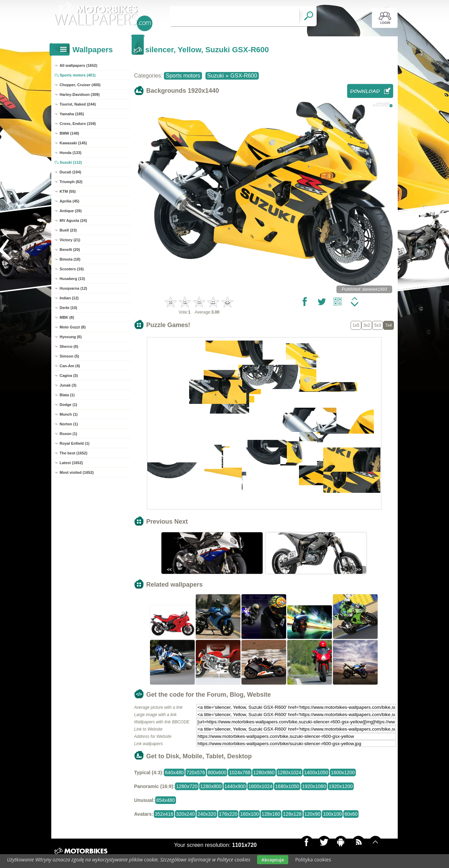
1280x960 (264, 772)
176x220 (228, 814)
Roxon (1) (68, 434)
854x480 (166, 800)
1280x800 (211, 786)
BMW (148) (69, 133)
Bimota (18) (70, 259)
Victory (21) (70, 240)
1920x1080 (314, 786)
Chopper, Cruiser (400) (80, 85)
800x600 (217, 772)
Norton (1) (69, 424)
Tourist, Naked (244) (78, 104)
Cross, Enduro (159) (78, 124)
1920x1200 (341, 786)
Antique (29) (71, 211)
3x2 (367, 325)
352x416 (164, 814)
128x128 (292, 814)
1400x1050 (316, 772)
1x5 (356, 325)
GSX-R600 (244, 76)
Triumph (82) (71, 182)
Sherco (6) (69, 346)
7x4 (389, 325)
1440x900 (235, 786)
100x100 (332, 814)
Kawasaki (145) (73, 143)
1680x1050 (287, 786)
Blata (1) (67, 395)
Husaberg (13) (72, 279)
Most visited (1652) (77, 472)
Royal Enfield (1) (74, 443)
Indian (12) (69, 298)
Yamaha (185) (72, 114)
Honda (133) (71, 153)
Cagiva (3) (69, 376)
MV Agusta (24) (73, 220)
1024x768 (240, 772)
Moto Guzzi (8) (73, 327)
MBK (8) (67, 317)
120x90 (312, 814)
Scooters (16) (72, 269)
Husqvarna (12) (73, 288)
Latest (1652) (71, 463)
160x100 (249, 814)
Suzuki (215, 76)
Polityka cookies (313, 860)
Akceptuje (272, 860)
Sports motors (183, 76)
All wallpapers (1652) (78, 65)
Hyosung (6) (71, 337)
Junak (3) (68, 385)
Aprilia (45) (69, 201)
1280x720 (187, 786)
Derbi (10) (68, 308)
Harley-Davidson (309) (80, 94)
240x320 (207, 814)
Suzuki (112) (71, 162)
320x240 (185, 814)
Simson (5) (69, 356)
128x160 (271, 814)
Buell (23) (68, 230)
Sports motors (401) (78, 75)
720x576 (196, 772)
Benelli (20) (70, 250)
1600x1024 (260, 786)
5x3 (377, 325)
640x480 (174, 772)
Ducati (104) (70, 172)
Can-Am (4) (70, 366)
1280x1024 (289, 772)
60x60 (351, 814)
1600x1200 (343, 772)
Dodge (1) (68, 405)
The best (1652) (73, 453)
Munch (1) (69, 414)
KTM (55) (68, 191)
